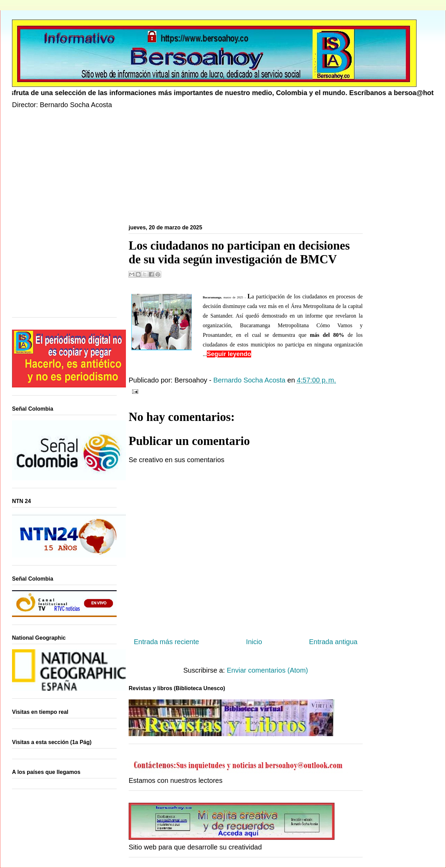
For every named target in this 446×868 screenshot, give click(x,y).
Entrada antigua (333, 642)
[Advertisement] (218, 168)
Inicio (254, 642)
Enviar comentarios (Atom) (267, 670)
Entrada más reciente (166, 642)
